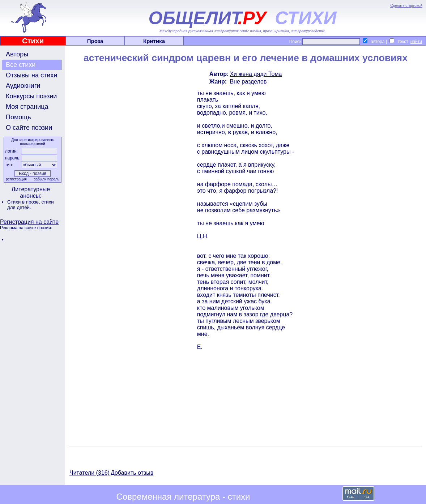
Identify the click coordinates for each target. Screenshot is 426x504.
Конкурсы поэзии (31, 96)
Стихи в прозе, (24, 202)
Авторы (17, 54)
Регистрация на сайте (29, 222)
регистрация (16, 179)
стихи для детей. (31, 205)
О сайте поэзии (29, 128)
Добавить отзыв (132, 473)
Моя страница (27, 107)
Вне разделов (248, 82)
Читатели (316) (90, 473)
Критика (154, 41)
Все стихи (21, 65)
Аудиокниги (23, 86)
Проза (95, 41)
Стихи (33, 41)
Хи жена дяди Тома (256, 74)
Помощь (18, 117)
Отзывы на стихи (31, 75)
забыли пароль (47, 179)
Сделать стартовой (406, 6)
